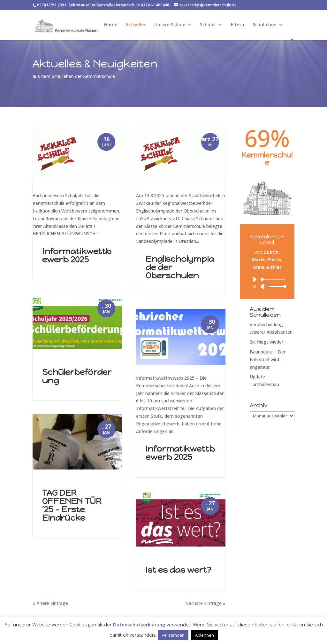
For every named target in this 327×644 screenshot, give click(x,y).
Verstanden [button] (173, 635)
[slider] (274, 280)
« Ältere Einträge (50, 603)
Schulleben (265, 25)
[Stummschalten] (263, 286)
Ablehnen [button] (205, 635)
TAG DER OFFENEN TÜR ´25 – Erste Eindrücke (72, 505)
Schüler (208, 25)
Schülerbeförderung (77, 376)
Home (111, 25)
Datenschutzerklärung (139, 625)
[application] (267, 283)
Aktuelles (136, 25)
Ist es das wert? (178, 570)
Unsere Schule (170, 25)
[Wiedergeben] (255, 279)
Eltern (238, 25)
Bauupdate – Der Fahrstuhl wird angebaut (268, 359)
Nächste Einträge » (205, 603)
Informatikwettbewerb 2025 (77, 255)
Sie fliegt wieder (266, 342)
